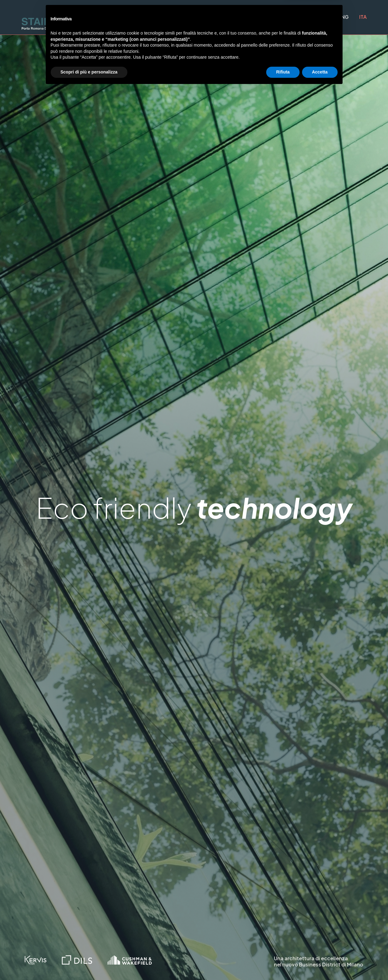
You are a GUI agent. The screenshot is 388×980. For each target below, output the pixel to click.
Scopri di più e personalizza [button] (89, 963)
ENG (343, 17)
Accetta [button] (320, 963)
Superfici (215, 17)
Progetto (172, 17)
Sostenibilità (262, 17)
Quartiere (129, 17)
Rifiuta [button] (283, 963)
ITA (363, 17)
